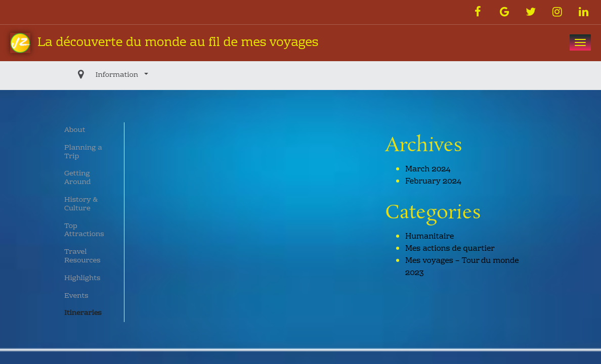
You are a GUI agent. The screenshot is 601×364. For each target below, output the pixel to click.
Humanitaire (430, 237)
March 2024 (428, 169)
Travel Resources (82, 257)
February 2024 (433, 181)
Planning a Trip (83, 152)
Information (95, 75)
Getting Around (78, 178)
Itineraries (83, 313)
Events (76, 296)
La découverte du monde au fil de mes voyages (164, 43)
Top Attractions (84, 231)
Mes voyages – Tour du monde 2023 (462, 267)
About (75, 130)
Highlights (82, 279)
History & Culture (81, 204)
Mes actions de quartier (450, 249)
